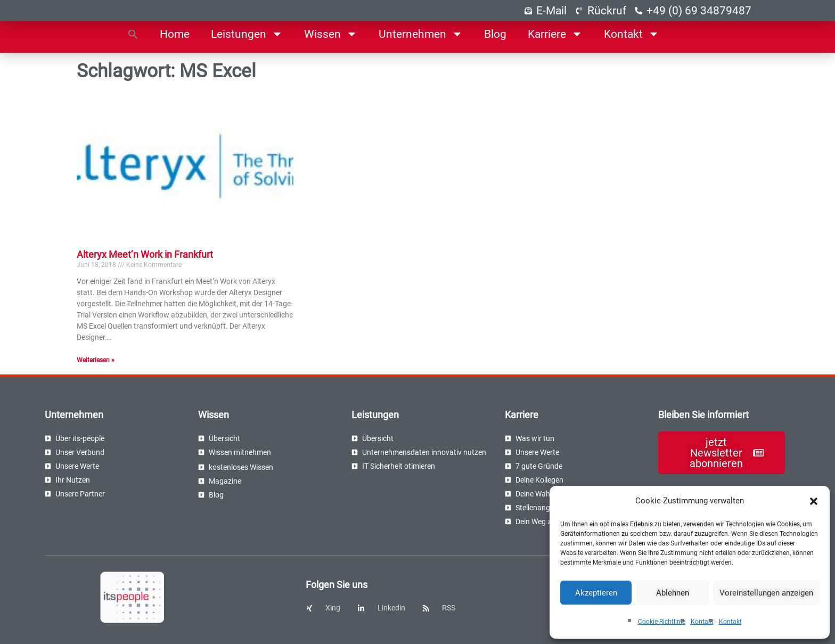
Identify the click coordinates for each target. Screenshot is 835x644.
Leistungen (247, 34)
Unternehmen (421, 34)
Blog (495, 34)
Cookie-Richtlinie (662, 622)
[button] (814, 501)
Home (175, 34)
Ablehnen (673, 593)
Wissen (331, 34)
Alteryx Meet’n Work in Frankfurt (145, 254)
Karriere (555, 34)
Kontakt (702, 622)
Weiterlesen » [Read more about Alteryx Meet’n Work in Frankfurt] (96, 360)
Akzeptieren (596, 593)
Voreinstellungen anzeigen (766, 593)
